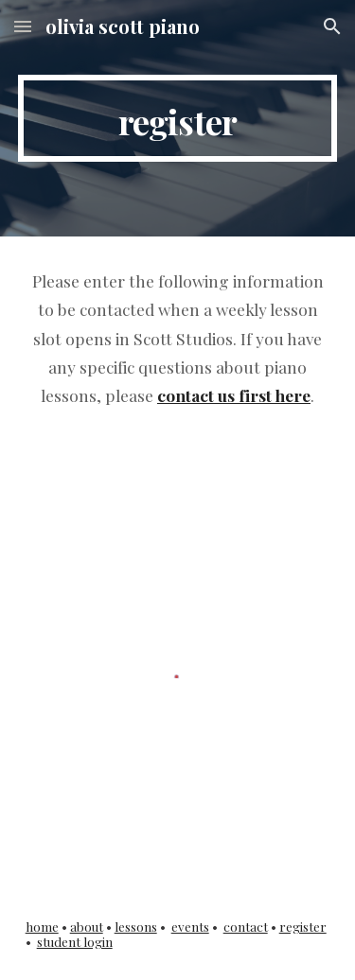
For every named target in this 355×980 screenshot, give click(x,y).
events (190, 927)
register (303, 927)
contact (246, 927)
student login (75, 942)
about (87, 927)
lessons (136, 927)
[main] (178, 118)
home (42, 927)
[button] (23, 26)
